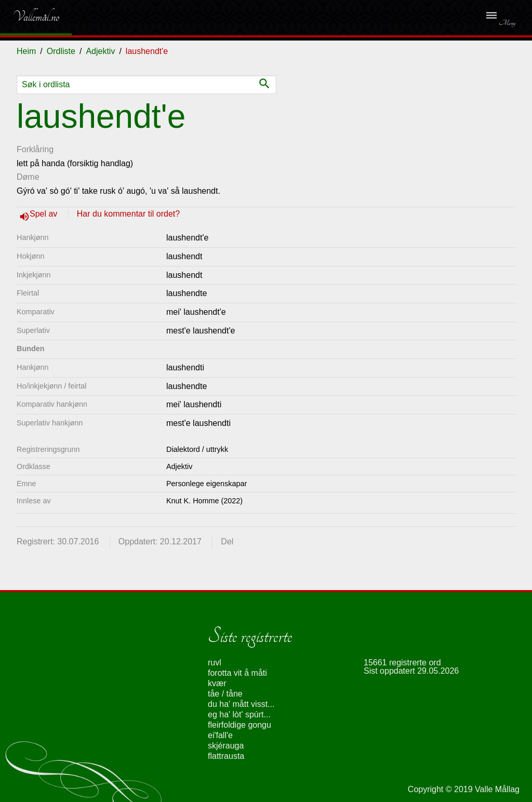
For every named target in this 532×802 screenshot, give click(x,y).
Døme (28, 177)
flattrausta (226, 756)
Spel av (45, 214)
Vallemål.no (28, 17)
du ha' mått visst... (241, 704)
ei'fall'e (220, 735)
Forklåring (35, 149)
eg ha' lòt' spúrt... (239, 714)
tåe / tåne (225, 694)
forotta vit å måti (237, 673)
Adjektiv (100, 51)
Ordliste (61, 51)
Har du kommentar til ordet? (128, 214)
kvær (217, 683)
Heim (26, 51)
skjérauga (226, 746)
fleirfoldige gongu (240, 725)
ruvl (215, 663)
